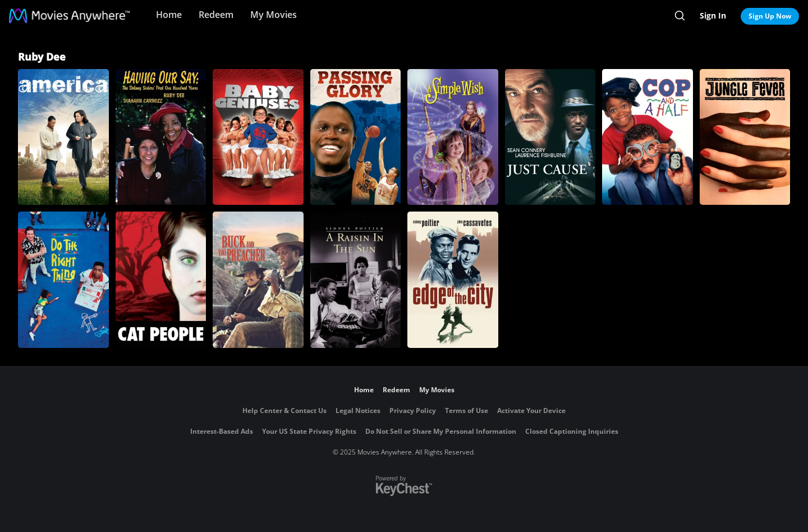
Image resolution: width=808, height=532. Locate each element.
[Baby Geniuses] (258, 137)
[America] (63, 137)
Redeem (216, 15)
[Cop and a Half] (648, 137)
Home (169, 15)
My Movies (274, 15)
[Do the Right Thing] (63, 279)
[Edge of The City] (453, 279)
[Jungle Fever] (745, 137)
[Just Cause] (550, 137)
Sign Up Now (770, 16)
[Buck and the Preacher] (258, 279)
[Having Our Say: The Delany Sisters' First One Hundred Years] (161, 137)
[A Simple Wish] (453, 137)
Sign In (713, 15)
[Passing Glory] (356, 137)
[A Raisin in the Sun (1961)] (356, 279)
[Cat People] (161, 279)
